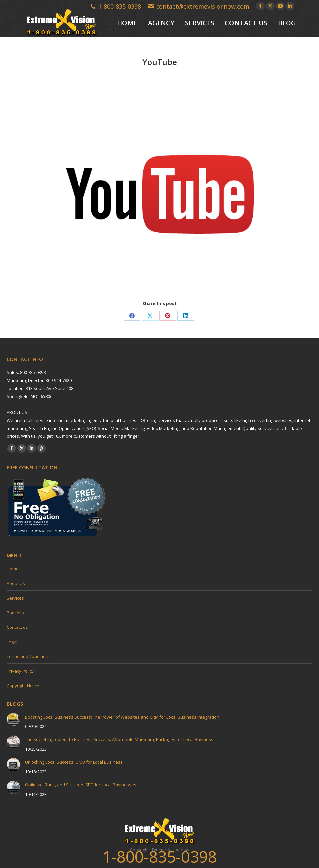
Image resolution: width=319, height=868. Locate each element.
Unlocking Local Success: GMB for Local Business (74, 762)
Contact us (17, 627)
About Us (16, 583)
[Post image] (13, 720)
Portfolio (15, 613)
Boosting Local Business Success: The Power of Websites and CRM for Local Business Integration (122, 717)
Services (15, 598)
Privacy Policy (20, 671)
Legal (12, 642)
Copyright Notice (23, 686)
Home (13, 569)
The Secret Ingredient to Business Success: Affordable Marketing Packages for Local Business (119, 739)
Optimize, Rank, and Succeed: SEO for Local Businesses (81, 785)
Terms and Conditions (29, 656)
